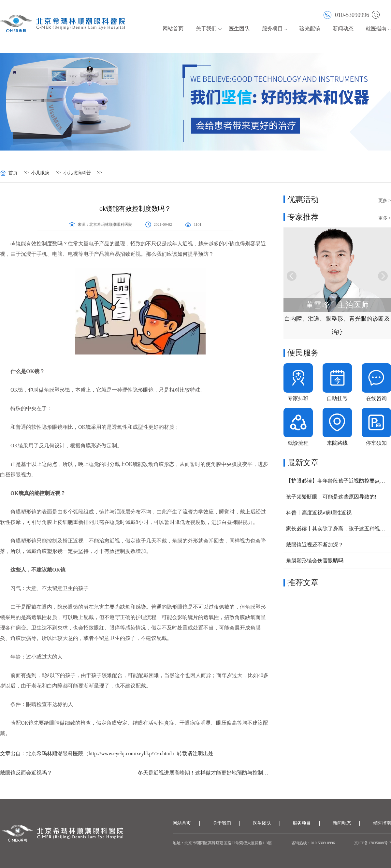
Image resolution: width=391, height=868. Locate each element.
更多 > (385, 201)
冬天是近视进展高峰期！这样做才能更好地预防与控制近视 (204, 773)
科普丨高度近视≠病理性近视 (319, 513)
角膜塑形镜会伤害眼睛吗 (315, 561)
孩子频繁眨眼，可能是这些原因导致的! (331, 497)
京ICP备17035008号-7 (373, 843)
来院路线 (337, 443)
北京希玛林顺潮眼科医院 (111, 224)
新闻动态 (343, 29)
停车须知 (376, 443)
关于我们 (206, 29)
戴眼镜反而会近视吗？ (26, 773)
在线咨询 (376, 398)
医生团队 (239, 29)
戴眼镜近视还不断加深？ (315, 545)
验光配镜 (310, 29)
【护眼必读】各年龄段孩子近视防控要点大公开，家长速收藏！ (337, 481)
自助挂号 (337, 398)
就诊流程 (298, 443)
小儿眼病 (40, 173)
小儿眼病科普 (77, 173)
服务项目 (272, 29)
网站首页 (173, 29)
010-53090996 (346, 14)
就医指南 (376, 29)
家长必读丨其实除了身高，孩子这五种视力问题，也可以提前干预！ (337, 529)
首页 (13, 173)
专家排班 (298, 398)
